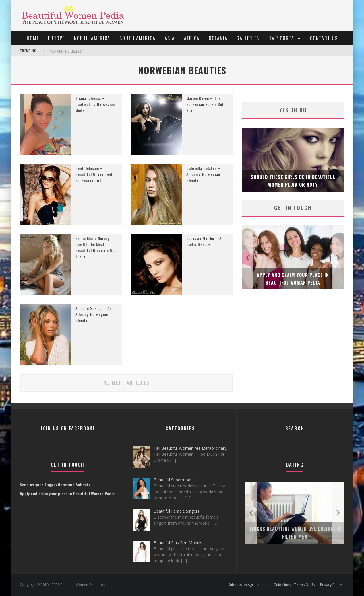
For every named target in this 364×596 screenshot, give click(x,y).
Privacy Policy (331, 585)
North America (92, 38)
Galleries (248, 38)
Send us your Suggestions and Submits (55, 485)
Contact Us (324, 38)
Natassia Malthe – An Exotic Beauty (205, 241)
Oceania (218, 38)
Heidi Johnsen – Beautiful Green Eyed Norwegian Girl (94, 174)
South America (137, 38)
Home (33, 38)
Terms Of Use (305, 585)
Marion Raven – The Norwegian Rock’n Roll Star (205, 104)
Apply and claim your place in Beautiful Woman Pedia (67, 493)
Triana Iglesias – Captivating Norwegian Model (95, 104)
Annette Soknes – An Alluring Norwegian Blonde (94, 314)
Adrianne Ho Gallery (66, 51)
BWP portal (283, 38)
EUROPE (56, 38)
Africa (192, 38)
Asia (170, 38)
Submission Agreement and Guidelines (259, 585)
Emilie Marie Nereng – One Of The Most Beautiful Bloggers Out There (96, 247)
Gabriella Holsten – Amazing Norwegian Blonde (203, 174)
